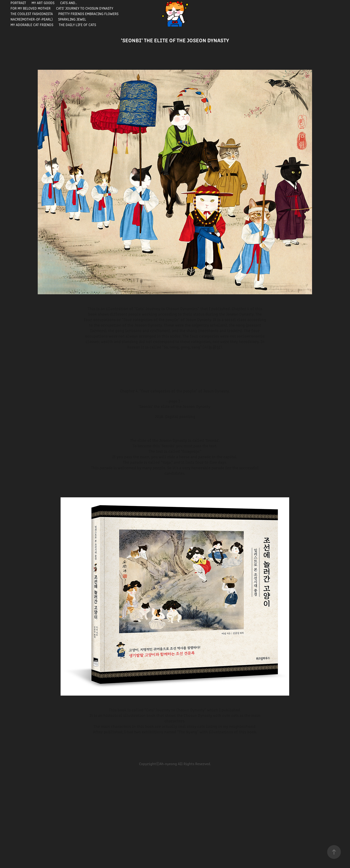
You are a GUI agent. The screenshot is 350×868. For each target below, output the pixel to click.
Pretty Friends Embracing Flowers (88, 14)
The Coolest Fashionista (32, 14)
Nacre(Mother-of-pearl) (32, 19)
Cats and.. (69, 3)
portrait (18, 3)
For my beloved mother (31, 8)
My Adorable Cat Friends (32, 25)
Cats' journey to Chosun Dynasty (85, 8)
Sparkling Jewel (72, 19)
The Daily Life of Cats (77, 25)
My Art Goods (43, 3)
